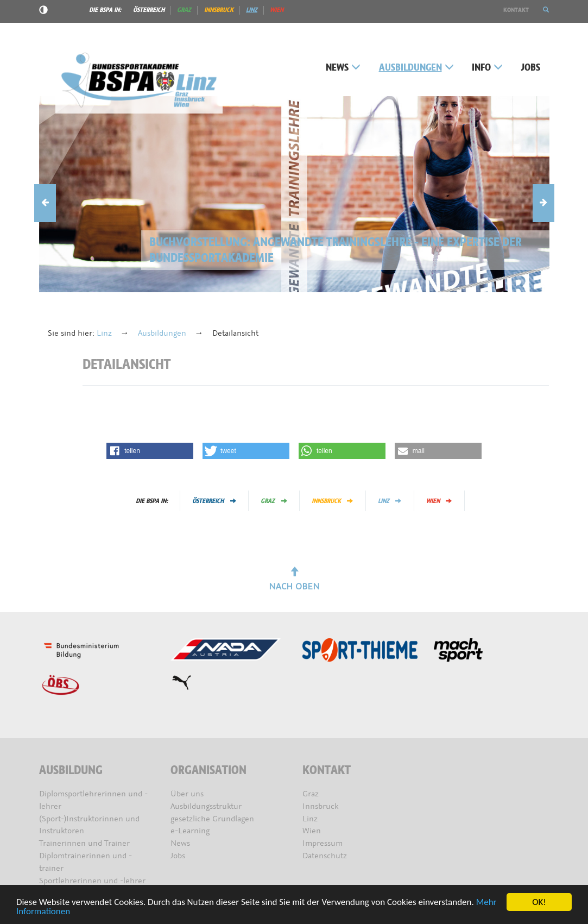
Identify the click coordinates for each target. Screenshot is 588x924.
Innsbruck (219, 10)
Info (487, 68)
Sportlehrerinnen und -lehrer (92, 881)
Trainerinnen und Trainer (84, 843)
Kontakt (516, 10)
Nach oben (294, 580)
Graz (184, 10)
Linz (252, 10)
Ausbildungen (416, 68)
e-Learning (190, 831)
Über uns (187, 794)
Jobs (531, 68)
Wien (277, 10)
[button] (546, 10)
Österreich (149, 10)
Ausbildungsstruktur (206, 806)
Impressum (323, 843)
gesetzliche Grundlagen (212, 819)
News (343, 68)
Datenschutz (325, 856)
